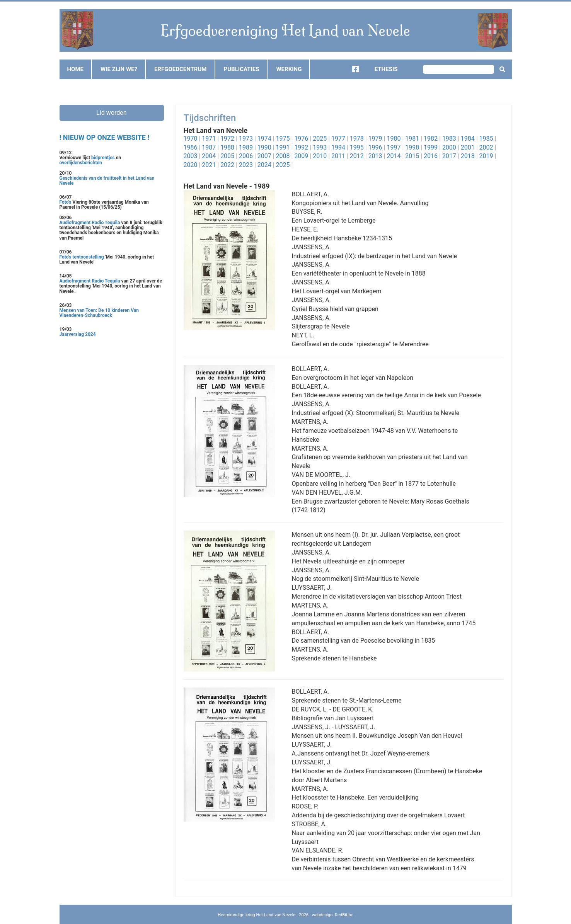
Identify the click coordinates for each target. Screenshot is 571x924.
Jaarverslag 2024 (78, 334)
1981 (412, 139)
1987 (209, 147)
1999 (431, 147)
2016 (431, 156)
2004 (209, 156)
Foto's (66, 202)
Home (76, 69)
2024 (264, 165)
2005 (227, 156)
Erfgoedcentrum (181, 69)
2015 (412, 156)
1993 (320, 147)
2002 (486, 147)
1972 (227, 139)
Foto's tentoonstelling (82, 257)
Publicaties (242, 69)
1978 (357, 139)
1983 (449, 139)
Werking (289, 69)
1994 (338, 147)
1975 (283, 139)
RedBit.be (344, 915)
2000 (449, 147)
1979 (375, 139)
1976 (301, 139)
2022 (227, 165)
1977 (338, 139)
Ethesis (386, 69)
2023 (246, 165)
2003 (191, 156)
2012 (357, 156)
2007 (264, 156)
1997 (394, 147)
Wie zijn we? (119, 69)
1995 (357, 147)
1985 (486, 139)
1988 (227, 147)
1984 (468, 139)
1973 (246, 139)
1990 (264, 147)
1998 (412, 147)
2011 (338, 156)
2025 (320, 139)
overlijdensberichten (81, 163)
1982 (431, 139)
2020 (191, 165)
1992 (301, 147)
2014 (394, 156)
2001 (468, 147)
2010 (320, 156)
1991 (283, 147)
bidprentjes (103, 158)
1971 (209, 139)
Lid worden (111, 113)
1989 (246, 147)
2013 (375, 156)
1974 (264, 139)
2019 (486, 156)
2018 (468, 156)
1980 (394, 139)
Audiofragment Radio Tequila (90, 223)
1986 (191, 147)
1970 (191, 139)
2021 (209, 165)
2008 (283, 156)
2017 (449, 156)
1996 (375, 147)
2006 (246, 156)
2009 (301, 156)
